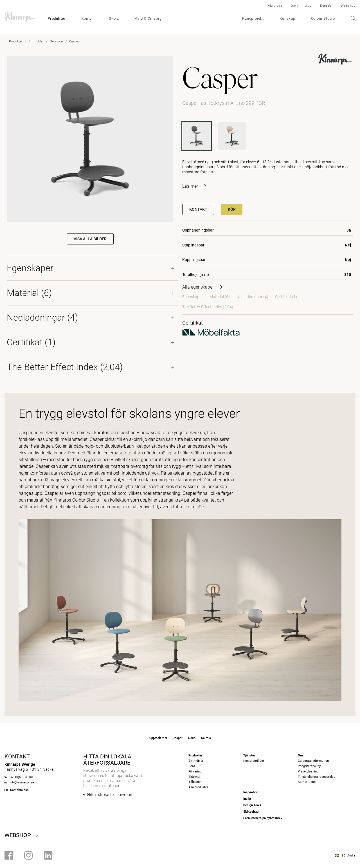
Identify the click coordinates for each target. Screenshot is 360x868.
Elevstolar (56, 41)
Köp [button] (232, 209)
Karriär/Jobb (307, 782)
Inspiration (251, 792)
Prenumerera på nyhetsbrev (263, 818)
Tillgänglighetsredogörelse (317, 777)
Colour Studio (323, 18)
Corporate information (313, 761)
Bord (192, 766)
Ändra (351, 855)
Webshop (348, 6)
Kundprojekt (253, 18)
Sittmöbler (36, 41)
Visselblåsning (308, 771)
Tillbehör (195, 782)
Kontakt (326, 6)
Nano (192, 738)
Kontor (87, 18)
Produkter (57, 18)
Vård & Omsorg (148, 18)
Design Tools (252, 805)
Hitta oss (275, 6)
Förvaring (195, 771)
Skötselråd (251, 812)
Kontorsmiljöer (254, 761)
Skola (114, 18)
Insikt (247, 799)
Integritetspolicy (309, 766)
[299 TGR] (232, 136)
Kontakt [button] (198, 209)
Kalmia (206, 738)
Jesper (178, 738)
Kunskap (287, 18)
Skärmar (194, 777)
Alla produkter (198, 787)
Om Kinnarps (301, 6)
